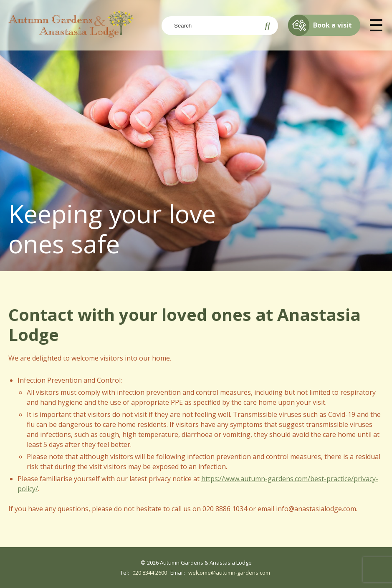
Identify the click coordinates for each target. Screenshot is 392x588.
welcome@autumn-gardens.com (229, 573)
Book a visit (320, 25)
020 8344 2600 (150, 573)
